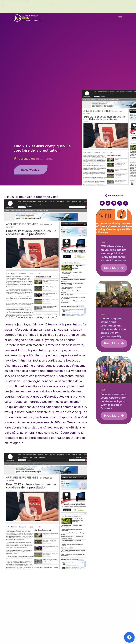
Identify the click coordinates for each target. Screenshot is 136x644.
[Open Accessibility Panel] (129, 637)
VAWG (103, 242)
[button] (120, 19)
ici (17, 197)
